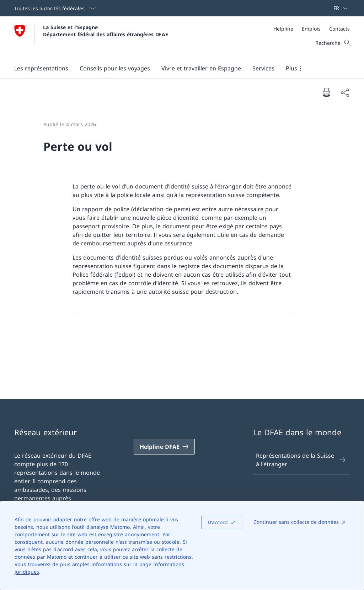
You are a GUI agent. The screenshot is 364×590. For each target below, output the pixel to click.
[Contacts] (339, 29)
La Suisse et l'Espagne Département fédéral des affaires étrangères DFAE (106, 31)
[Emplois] (311, 29)
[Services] (263, 68)
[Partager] (345, 92)
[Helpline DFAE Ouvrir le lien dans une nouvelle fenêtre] (164, 447)
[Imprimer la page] (326, 92)
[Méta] (312, 29)
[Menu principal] (176, 68)
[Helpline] (283, 29)
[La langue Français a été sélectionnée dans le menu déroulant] (339, 8)
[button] (41, 68)
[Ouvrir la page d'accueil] (91, 37)
